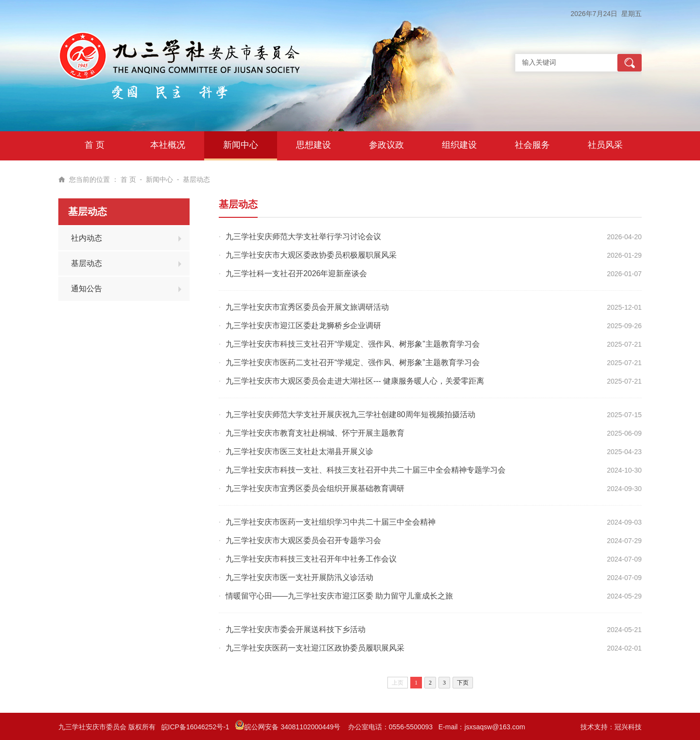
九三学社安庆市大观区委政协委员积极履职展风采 (311, 255)
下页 (463, 683)
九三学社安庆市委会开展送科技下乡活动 (296, 629)
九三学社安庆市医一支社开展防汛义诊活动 (299, 577)
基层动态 (196, 179)
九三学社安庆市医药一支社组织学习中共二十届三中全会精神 (331, 522)
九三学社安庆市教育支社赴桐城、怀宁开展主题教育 (315, 433)
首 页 (128, 179)
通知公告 (87, 289)
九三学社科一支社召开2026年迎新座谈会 (297, 273)
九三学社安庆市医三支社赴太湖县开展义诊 (299, 451)
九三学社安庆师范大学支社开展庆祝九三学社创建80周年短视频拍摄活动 (350, 414)
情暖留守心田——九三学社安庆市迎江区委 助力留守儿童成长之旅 (339, 596)
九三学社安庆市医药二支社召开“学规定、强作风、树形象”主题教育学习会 (353, 362)
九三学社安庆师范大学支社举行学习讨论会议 (303, 237)
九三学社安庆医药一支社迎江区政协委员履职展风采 (315, 648)
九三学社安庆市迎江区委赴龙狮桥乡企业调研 (303, 326)
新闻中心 (159, 179)
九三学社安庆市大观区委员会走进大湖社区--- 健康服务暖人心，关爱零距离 (355, 381)
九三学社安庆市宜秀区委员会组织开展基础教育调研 (315, 488)
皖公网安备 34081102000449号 (289, 727)
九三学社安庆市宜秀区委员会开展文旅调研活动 (307, 307)
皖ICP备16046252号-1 (195, 727)
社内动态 (87, 238)
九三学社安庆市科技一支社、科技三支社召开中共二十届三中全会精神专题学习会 (366, 470)
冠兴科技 (628, 727)
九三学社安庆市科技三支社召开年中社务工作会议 (311, 559)
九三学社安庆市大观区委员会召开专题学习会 (303, 540)
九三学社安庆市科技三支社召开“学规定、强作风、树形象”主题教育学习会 (353, 344)
